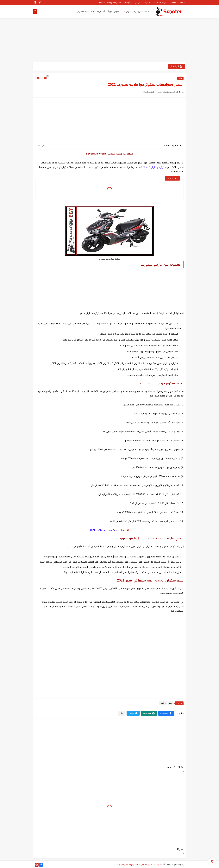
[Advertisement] (109, 40)
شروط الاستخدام (160, 2)
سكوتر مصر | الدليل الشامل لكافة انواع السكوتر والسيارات (140, 864)
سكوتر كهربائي (113, 11)
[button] (166, 713)
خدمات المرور (83, 11)
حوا (180, 78)
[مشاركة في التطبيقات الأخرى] (122, 713)
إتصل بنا (147, 2)
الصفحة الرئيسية (141, 11)
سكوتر (129, 11)
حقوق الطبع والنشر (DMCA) (110, 2)
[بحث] (35, 11)
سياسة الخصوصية (178, 2)
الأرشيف (128, 2)
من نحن (138, 2)
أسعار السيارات (98, 11)
